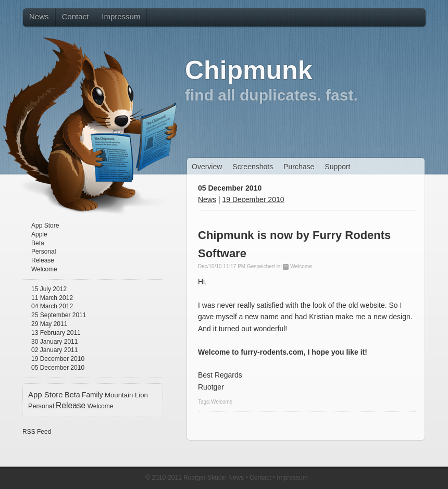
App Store (45, 225)
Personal (43, 252)
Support (337, 167)
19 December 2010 (58, 359)
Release (43, 260)
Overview (207, 167)
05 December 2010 (58, 368)
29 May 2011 (49, 324)
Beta (38, 243)
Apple (39, 234)
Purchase (299, 167)
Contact (260, 478)
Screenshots (253, 167)
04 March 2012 (52, 306)
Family (92, 395)
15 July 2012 (49, 289)
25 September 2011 (59, 315)
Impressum (292, 478)
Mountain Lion (126, 395)
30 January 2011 (54, 342)
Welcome (44, 269)
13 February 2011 (56, 333)
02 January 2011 (54, 350)
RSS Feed (37, 432)
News (207, 199)
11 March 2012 (52, 298)
